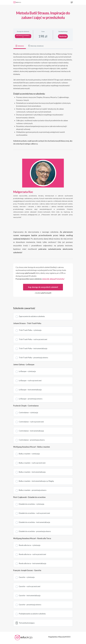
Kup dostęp (63, 36)
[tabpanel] (43, 176)
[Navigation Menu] (72, 2)
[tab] (20, 46)
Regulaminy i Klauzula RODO (59, 637)
